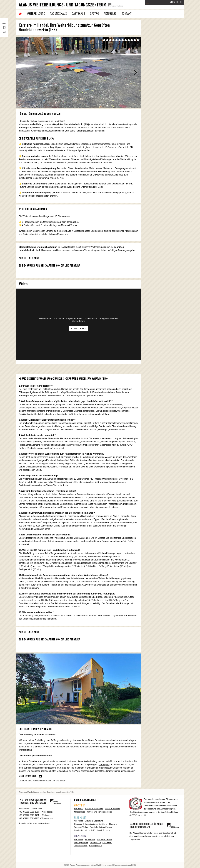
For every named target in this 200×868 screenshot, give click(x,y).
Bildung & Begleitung (94, 821)
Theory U (113, 824)
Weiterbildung (36, 14)
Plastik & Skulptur (112, 809)
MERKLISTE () (176, 2)
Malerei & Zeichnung (94, 809)
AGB (134, 865)
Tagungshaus (58, 14)
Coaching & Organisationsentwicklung (91, 824)
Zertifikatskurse (81, 846)
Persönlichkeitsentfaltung (101, 827)
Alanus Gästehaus (96, 740)
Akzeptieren (78, 329)
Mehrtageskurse (81, 842)
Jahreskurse (95, 842)
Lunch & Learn (104, 830)
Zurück (22, 73)
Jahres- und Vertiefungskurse (100, 812)
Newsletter (45, 823)
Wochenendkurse (104, 839)
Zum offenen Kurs (29, 258)
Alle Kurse (79, 809)
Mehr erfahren (78, 321)
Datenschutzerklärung (122, 865)
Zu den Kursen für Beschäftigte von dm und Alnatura (49, 266)
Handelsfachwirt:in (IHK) (85, 830)
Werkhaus (23, 792)
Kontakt (126, 14)
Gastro (94, 14)
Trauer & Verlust (81, 827)
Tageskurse (90, 839)
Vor (135, 73)
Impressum (107, 865)
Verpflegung (104, 765)
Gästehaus (78, 14)
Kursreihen (107, 842)
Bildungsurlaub (96, 846)
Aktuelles (110, 14)
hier (62, 178)
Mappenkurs (80, 812)
